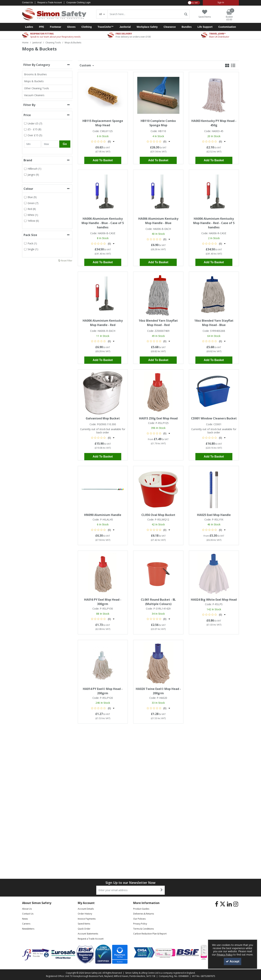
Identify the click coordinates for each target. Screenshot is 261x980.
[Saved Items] (205, 14)
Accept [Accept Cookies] (233, 961)
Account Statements (88, 934)
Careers (26, 924)
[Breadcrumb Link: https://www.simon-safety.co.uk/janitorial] (37, 42)
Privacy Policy (140, 924)
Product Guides (141, 909)
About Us (27, 909)
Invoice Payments (87, 919)
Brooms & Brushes (35, 74)
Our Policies (139, 919)
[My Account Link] (221, 3)
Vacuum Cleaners (34, 95)
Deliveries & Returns (144, 914)
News (25, 919)
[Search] (145, 14)
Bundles (187, 27)
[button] (103, 141)
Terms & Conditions (143, 929)
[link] (217, 904)
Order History (85, 914)
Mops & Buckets (34, 81)
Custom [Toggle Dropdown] (86, 65)
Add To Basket (103, 160)
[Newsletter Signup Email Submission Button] (162, 890)
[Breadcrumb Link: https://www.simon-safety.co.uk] (25, 42)
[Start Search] (186, 14)
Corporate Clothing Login (78, 3)
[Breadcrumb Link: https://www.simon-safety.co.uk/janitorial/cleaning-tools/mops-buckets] (73, 42)
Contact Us (27, 3)
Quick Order (84, 929)
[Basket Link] (229, 15)
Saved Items (84, 924)
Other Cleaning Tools (37, 88)
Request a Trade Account (50, 3)
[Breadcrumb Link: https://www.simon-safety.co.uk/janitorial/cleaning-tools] (53, 42)
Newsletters (28, 929)
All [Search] (101, 14)
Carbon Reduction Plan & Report (150, 934)
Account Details (86, 909)
